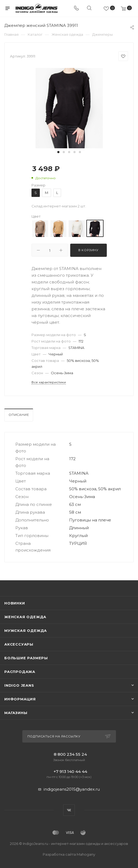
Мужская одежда (26, 631)
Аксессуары (19, 644)
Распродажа (20, 672)
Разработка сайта (69, 854)
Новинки (15, 603)
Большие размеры (26, 658)
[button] (58, 152)
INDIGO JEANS (19, 685)
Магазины (16, 713)
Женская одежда (25, 617)
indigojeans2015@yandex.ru (72, 789)
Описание (19, 415)
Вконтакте (69, 810)
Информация (20, 699)
